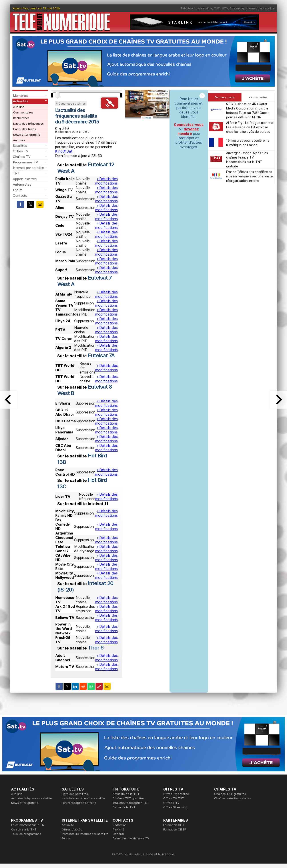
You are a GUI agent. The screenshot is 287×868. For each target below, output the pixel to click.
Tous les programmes (26, 834)
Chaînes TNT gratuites (129, 798)
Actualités (21, 101)
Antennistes (22, 184)
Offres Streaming (175, 807)
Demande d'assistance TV (131, 838)
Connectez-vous (189, 125)
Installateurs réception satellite (83, 798)
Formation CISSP (175, 829)
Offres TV (21, 151)
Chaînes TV (22, 157)
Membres (20, 96)
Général (118, 834)
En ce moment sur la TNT (29, 825)
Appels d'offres (25, 179)
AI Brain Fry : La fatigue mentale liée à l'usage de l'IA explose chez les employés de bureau (250, 127)
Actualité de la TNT (126, 794)
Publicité (118, 829)
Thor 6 (96, 648)
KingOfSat (64, 151)
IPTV (225, 8)
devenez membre (188, 131)
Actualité (68, 825)
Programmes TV (25, 162)
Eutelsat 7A (101, 355)
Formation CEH (173, 825)
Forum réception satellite (79, 803)
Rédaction (120, 825)
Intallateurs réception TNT (131, 803)
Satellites (20, 146)
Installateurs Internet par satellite (85, 834)
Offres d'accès (72, 829)
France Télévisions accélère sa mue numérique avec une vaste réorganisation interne (249, 176)
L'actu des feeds (25, 129)
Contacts (20, 196)
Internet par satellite (260, 8)
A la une (19, 107)
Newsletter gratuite (27, 135)
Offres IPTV (171, 803)
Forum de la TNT (124, 807)
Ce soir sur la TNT (24, 829)
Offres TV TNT (174, 798)
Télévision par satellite (196, 8)
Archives (19, 140)
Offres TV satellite (176, 794)
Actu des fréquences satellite (32, 798)
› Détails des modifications (107, 181)
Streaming (237, 8)
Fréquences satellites (71, 103)
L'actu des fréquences (28, 123)
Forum (18, 190)
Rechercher (21, 118)
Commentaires (23, 112)
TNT (217, 8)
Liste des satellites (75, 794)
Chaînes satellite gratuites (233, 798)
